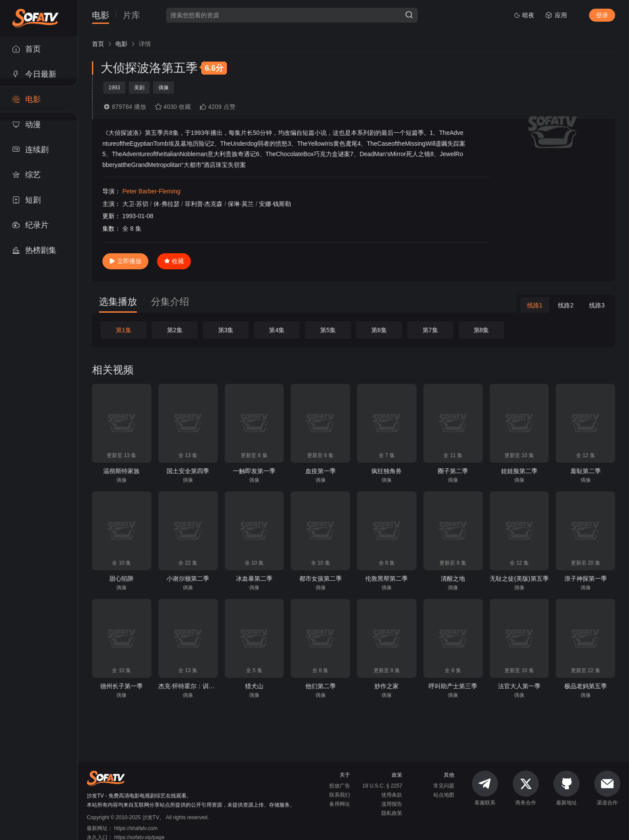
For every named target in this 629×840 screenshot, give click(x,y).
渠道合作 (607, 788)
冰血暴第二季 (254, 579)
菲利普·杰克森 (204, 204)
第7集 (430, 330)
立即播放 (125, 261)
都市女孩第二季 (321, 579)
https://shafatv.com (136, 828)
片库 (131, 15)
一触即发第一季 (254, 471)
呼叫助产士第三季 (453, 686)
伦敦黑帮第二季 (387, 579)
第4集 (277, 330)
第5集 (328, 330)
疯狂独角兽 (387, 471)
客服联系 (485, 788)
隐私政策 (392, 813)
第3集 (226, 330)
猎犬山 (254, 686)
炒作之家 (387, 686)
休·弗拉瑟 (167, 204)
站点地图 (444, 795)
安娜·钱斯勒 (275, 204)
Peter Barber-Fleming (151, 191)
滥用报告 (392, 804)
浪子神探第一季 (586, 579)
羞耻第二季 (586, 471)
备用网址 (340, 804)
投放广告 (340, 786)
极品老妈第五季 (586, 686)
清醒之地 (453, 579)
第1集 (124, 330)
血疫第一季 (321, 471)
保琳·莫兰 (241, 204)
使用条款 (392, 795)
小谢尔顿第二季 (188, 579)
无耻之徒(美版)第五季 (519, 579)
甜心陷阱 (121, 579)
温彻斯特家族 (121, 471)
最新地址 (567, 788)
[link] (98, 44)
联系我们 (340, 795)
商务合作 (526, 788)
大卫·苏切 (135, 204)
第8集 (482, 330)
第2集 (175, 330)
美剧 (139, 88)
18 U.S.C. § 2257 (382, 786)
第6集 (379, 330)
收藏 (174, 261)
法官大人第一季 (519, 686)
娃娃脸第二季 (519, 471)
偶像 (164, 88)
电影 (101, 15)
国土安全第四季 (188, 471)
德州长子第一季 (121, 686)
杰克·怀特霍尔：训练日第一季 (199, 686)
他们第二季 (321, 686)
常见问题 (444, 786)
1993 (114, 88)
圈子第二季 (453, 471)
